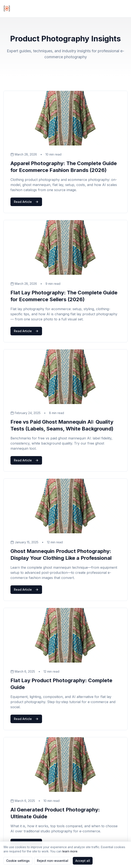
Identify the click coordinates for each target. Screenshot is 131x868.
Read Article (26, 202)
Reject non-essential (53, 861)
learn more (70, 851)
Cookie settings (18, 861)
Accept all (83, 861)
